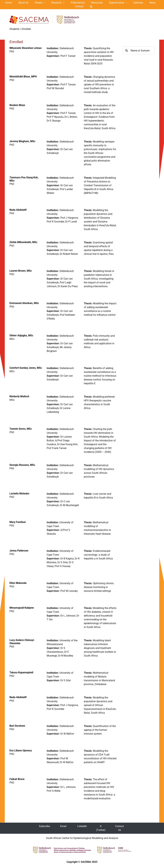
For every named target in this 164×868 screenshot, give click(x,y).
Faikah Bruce (17, 779)
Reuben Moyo (17, 105)
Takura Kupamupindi (21, 672)
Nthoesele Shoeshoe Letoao (26, 48)
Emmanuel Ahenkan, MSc (24, 303)
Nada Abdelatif (18, 210)
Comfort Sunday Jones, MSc (26, 368)
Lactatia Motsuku (19, 493)
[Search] (127, 50)
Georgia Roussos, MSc (22, 465)
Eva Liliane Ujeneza (21, 751)
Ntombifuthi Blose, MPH (23, 77)
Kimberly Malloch (19, 396)
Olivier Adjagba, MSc (21, 335)
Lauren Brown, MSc (21, 271)
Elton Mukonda (18, 583)
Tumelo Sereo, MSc (21, 429)
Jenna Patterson (19, 551)
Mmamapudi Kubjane (22, 608)
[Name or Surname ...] (139, 50)
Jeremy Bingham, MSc (22, 141)
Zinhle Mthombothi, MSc (23, 242)
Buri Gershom (17, 726)
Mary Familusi (18, 522)
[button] (91, 7)
